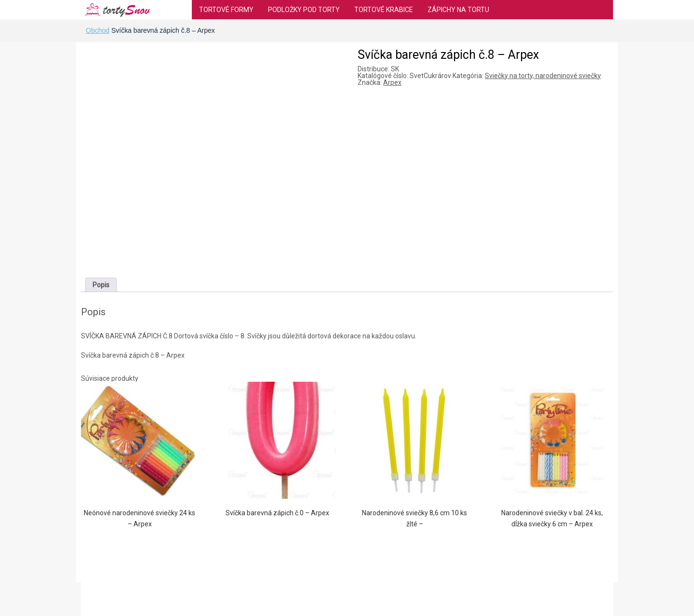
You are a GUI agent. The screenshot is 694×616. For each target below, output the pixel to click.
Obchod (98, 30)
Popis (101, 285)
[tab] (101, 285)
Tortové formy (226, 10)
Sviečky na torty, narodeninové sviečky (543, 76)
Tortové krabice (384, 10)
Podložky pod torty (304, 10)
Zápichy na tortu (458, 10)
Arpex (392, 82)
